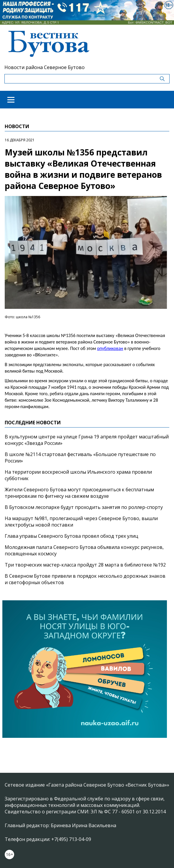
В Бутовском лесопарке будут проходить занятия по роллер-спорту (84, 507)
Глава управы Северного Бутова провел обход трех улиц (72, 536)
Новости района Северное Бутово (45, 67)
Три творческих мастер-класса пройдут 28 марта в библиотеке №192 (85, 565)
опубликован (110, 348)
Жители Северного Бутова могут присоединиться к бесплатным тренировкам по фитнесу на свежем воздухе (79, 493)
